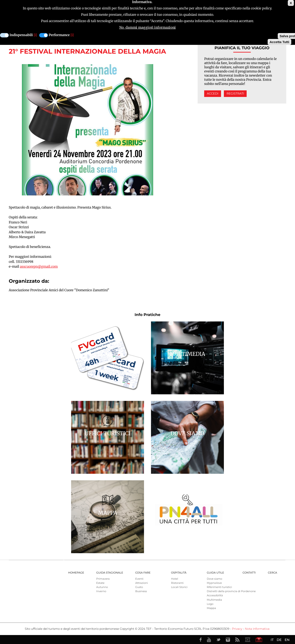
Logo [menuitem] (210, 604)
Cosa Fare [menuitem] (143, 573)
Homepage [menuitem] (76, 573)
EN (287, 640)
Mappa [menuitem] (211, 608)
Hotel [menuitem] (174, 579)
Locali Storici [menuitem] (179, 587)
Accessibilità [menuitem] (215, 596)
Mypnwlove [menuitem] (214, 583)
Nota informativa (257, 629)
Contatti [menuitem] (249, 573)
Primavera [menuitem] (103, 579)
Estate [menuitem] (100, 583)
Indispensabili (21, 35)
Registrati (235, 94)
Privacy (237, 629)
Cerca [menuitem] (272, 573)
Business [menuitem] (141, 591)
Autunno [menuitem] (102, 587)
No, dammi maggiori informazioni (147, 27)
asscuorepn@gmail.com (39, 267)
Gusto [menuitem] (139, 587)
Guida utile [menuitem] (215, 573)
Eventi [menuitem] (139, 579)
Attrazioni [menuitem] (142, 583)
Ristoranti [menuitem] (177, 583)
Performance (59, 35)
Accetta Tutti (279, 42)
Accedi (212, 94)
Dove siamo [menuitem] (214, 579)
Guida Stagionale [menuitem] (110, 573)
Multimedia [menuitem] (214, 600)
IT (272, 640)
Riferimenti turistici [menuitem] (219, 587)
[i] (35, 35)
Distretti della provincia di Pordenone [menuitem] (231, 591)
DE (279, 640)
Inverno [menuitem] (101, 591)
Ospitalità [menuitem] (179, 573)
